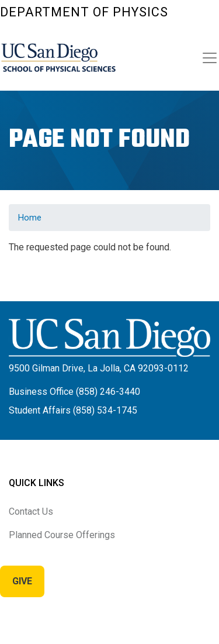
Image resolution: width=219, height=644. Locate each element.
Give (22, 581)
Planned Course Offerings (62, 535)
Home (30, 218)
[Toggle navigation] (210, 58)
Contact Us (31, 512)
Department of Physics (84, 12)
